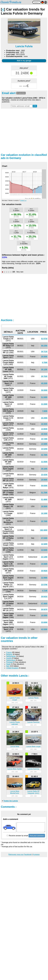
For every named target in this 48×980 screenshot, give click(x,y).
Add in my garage (24, 61)
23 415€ (44, 475)
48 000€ (44, 434)
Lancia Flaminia (33, 722)
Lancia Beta (15, 747)
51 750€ (44, 493)
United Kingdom (12, 668)
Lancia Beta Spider (15, 769)
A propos (36, 854)
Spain (8, 664)
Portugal (9, 662)
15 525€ (44, 449)
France (9, 652)
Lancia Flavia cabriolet (15, 723)
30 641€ (44, 597)
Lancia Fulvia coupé (15, 699)
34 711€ (44, 352)
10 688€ (44, 444)
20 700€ (44, 521)
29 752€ (44, 376)
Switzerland (11, 660)
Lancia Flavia (33, 698)
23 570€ (44, 585)
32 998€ (44, 578)
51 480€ (44, 499)
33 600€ (44, 550)
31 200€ (44, 404)
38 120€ (44, 369)
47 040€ (44, 538)
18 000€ (44, 615)
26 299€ (44, 418)
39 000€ (44, 357)
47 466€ (44, 604)
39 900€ (44, 506)
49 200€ (44, 383)
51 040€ (44, 397)
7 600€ (45, 411)
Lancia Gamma (33, 769)
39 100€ (44, 469)
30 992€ (44, 571)
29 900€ (44, 480)
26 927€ (44, 609)
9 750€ (45, 363)
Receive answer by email (17, 836)
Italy (8, 666)
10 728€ (44, 439)
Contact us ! (23, 200)
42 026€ (44, 629)
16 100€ (44, 513)
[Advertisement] (20, 131)
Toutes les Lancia (11, 801)
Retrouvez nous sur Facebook (20, 854)
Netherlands (11, 656)
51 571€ (44, 339)
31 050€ (44, 462)
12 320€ (44, 544)
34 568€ (44, 564)
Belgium (9, 654)
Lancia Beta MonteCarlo (15, 792)
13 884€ (44, 429)
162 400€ (44, 530)
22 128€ (44, 557)
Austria (9, 658)
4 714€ (45, 591)
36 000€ (44, 390)
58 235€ (44, 346)
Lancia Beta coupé (33, 747)
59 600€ (44, 486)
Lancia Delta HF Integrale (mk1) (33, 792)
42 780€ (44, 455)
